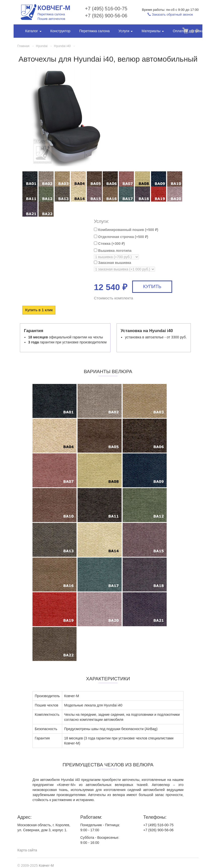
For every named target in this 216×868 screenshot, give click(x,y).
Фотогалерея (36, 44)
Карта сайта (27, 850)
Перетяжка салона (95, 31)
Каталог (33, 31)
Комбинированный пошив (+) (126, 230)
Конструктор (60, 31)
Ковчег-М (46, 865)
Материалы (153, 31)
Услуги (125, 31)
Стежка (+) (109, 244)
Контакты (63, 44)
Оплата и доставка (188, 31)
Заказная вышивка (113, 263)
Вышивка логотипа (113, 251)
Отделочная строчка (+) (121, 237)
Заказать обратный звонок (170, 14)
